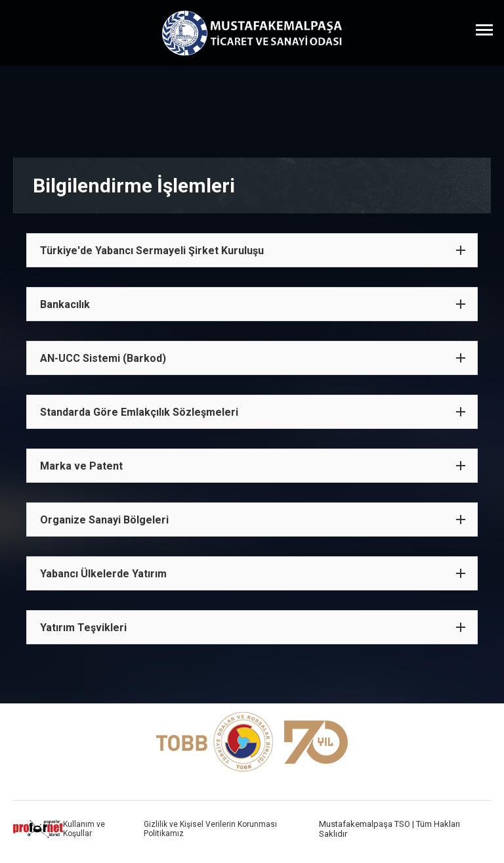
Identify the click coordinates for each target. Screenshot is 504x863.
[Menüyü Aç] (484, 30)
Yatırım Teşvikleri (83, 628)
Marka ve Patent (81, 466)
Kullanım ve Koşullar (84, 829)
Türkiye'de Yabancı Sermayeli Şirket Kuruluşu (152, 251)
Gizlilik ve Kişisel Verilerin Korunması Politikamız (210, 829)
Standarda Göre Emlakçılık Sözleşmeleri (139, 412)
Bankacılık (65, 304)
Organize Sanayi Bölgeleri (104, 520)
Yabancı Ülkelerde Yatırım (103, 574)
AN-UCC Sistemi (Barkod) (103, 358)
